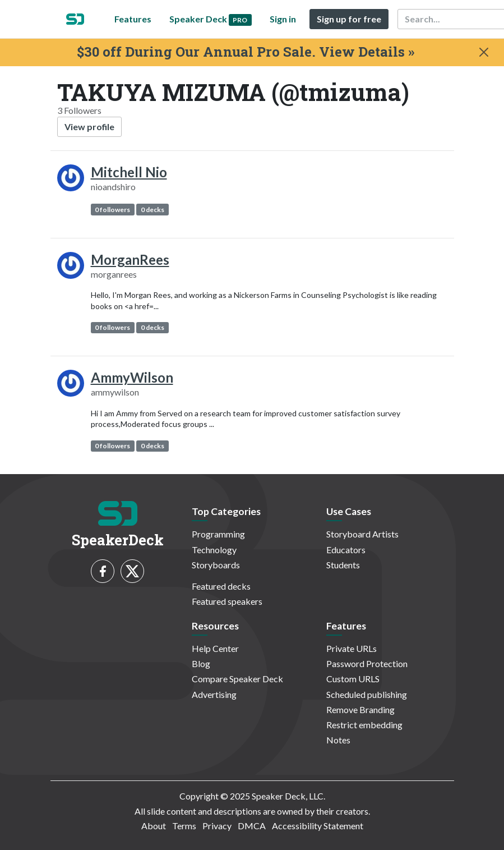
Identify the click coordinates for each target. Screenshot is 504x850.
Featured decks (221, 586)
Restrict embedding (364, 725)
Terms (184, 826)
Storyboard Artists (362, 534)
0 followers (112, 210)
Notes (338, 740)
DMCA (252, 826)
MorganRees (130, 259)
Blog (201, 663)
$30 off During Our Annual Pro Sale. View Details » (246, 52)
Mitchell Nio (129, 172)
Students (343, 565)
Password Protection (367, 663)
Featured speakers (227, 601)
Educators (346, 550)
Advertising (214, 694)
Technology (214, 550)
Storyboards (216, 565)
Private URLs (352, 648)
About (154, 826)
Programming (218, 534)
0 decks (152, 210)
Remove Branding (360, 709)
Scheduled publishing (367, 694)
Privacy (217, 826)
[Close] (484, 52)
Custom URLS (353, 679)
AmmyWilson (132, 377)
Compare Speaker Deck (237, 679)
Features (133, 19)
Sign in (283, 19)
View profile (89, 127)
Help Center (215, 648)
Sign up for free (349, 19)
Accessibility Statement (318, 826)
